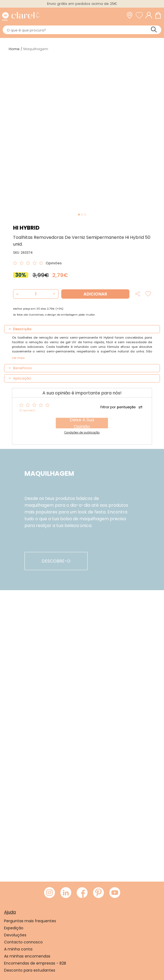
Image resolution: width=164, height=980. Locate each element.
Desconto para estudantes (30, 970)
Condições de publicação (82, 433)
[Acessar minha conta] (150, 15)
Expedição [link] (14, 928)
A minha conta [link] (18, 949)
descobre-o (56, 561)
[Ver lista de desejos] (141, 15)
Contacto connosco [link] (23, 942)
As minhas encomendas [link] (27, 956)
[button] (53, 294)
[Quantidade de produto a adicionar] (36, 294)
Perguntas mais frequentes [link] (30, 921)
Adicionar (95, 294)
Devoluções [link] (15, 935)
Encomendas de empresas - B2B (35, 963)
